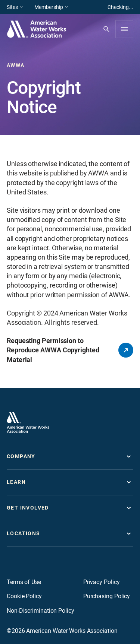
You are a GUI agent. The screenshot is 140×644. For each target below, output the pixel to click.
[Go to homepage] (28, 422)
